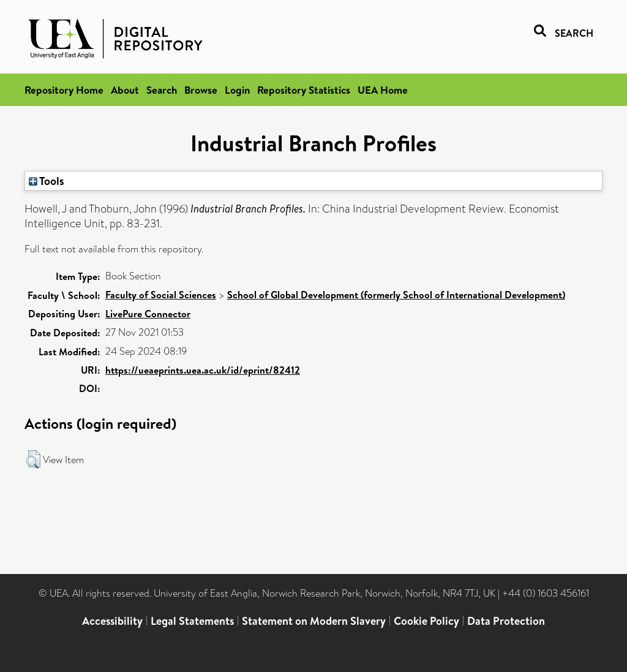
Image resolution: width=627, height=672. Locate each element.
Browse (201, 90)
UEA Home (383, 90)
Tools (47, 181)
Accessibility (112, 621)
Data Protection (506, 621)
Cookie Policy (426, 621)
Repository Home (64, 90)
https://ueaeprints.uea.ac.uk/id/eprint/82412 (203, 370)
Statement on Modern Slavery (314, 621)
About (125, 90)
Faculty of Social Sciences (161, 295)
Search (162, 90)
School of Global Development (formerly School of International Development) (396, 295)
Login (237, 90)
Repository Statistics (304, 90)
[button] (33, 459)
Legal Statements (192, 621)
